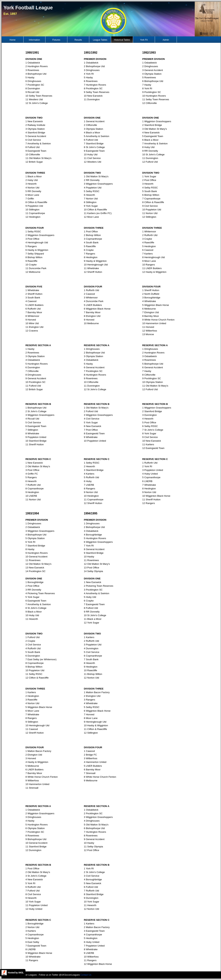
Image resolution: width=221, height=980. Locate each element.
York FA (144, 40)
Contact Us (86, 975)
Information (34, 40)
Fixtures (56, 40)
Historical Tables (122, 40)
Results (78, 40)
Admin (166, 40)
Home (12, 40)
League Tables (100, 40)
